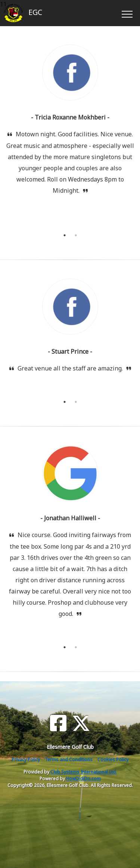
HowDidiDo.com (83, 779)
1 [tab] (65, 235)
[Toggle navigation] (127, 13)
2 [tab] (76, 235)
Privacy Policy (26, 759)
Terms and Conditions (69, 759)
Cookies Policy (113, 759)
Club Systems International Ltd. (84, 772)
